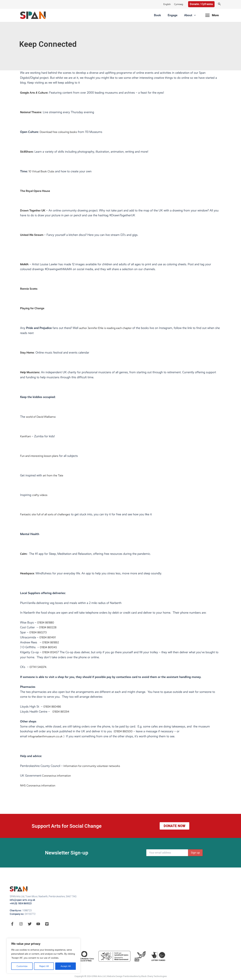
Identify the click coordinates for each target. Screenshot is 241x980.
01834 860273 (38, 634)
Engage (178, 15)
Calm (24, 555)
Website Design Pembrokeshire (122, 976)
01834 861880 (46, 624)
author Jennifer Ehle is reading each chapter (108, 329)
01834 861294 (61, 713)
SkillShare (27, 152)
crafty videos (40, 496)
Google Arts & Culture (35, 93)
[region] (44, 956)
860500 (128, 733)
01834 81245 (50, 654)
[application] (196, 15)
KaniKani (26, 438)
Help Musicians (30, 373)
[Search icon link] (219, 4)
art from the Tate (54, 477)
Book (166, 15)
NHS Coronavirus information (39, 787)
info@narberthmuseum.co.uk (47, 738)
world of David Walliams (42, 418)
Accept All (66, 966)
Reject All (44, 966)
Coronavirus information (58, 777)
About (192, 15)
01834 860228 (48, 629)
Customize (22, 966)
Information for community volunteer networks (94, 767)
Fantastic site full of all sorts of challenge (47, 516)
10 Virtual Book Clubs (42, 171)
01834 (119, 733)
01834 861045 (49, 649)
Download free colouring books (60, 132)
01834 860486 (53, 708)
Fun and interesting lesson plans (41, 457)
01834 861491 (48, 639)
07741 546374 (38, 668)
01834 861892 (51, 644)
